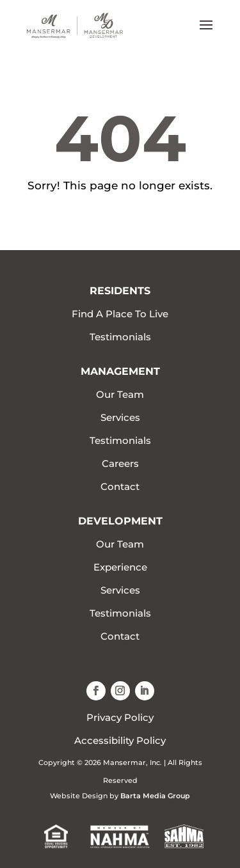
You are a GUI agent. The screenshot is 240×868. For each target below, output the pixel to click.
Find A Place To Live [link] (120, 314)
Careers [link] (120, 463)
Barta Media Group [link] (155, 796)
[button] (206, 33)
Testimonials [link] (120, 337)
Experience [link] (120, 567)
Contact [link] (120, 486)
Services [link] (120, 417)
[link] (75, 25)
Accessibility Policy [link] (120, 740)
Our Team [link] (120, 394)
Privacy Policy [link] (120, 717)
